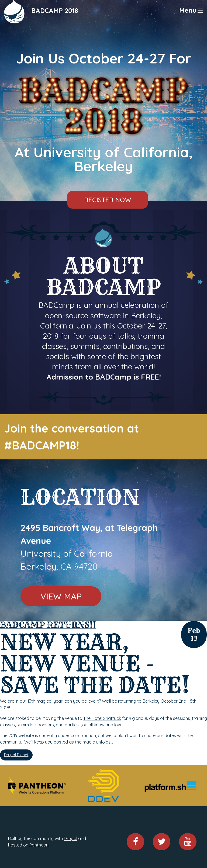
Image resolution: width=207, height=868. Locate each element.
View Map (61, 596)
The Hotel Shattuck (102, 718)
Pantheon (39, 845)
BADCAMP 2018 (55, 10)
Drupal (70, 838)
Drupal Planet (16, 755)
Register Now (108, 200)
